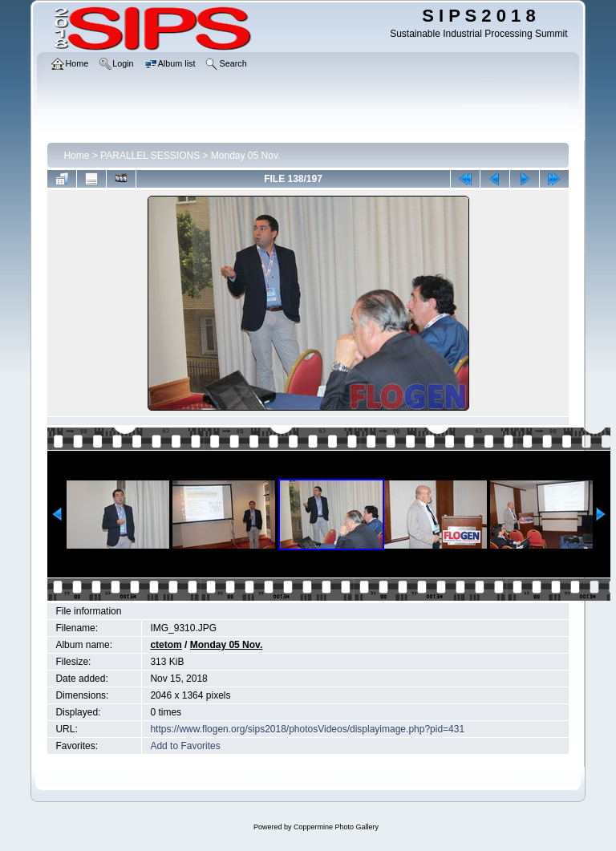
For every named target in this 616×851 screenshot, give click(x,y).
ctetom (166, 645)
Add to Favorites (185, 746)
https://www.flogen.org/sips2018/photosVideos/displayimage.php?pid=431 (307, 729)
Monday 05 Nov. (246, 156)
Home (76, 156)
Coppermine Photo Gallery (336, 827)
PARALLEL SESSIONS (150, 156)
